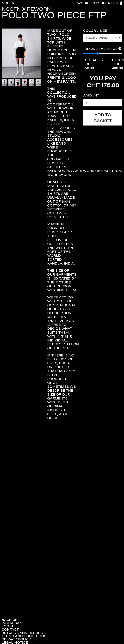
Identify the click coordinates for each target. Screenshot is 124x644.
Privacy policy (16, 639)
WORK (83, 3)
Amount (91, 95)
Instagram (12, 623)
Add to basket (103, 118)
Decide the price (103, 49)
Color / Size (95, 30)
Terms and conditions (24, 636)
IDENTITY (110, 3)
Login (7, 626)
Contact (10, 629)
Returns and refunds (24, 633)
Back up (10, 620)
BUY (95, 3)
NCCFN (8, 3)
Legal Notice (15, 642)
